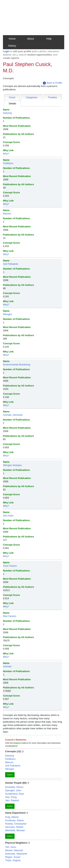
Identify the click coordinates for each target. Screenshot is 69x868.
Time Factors (10, 566)
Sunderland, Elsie (15, 794)
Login (6, 51)
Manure (7, 214)
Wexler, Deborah (14, 850)
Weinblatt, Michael (15, 830)
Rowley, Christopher (16, 824)
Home (12, 39)
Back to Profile (52, 83)
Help (49, 39)
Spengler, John (13, 790)
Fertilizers (8, 163)
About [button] (31, 39)
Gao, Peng (11, 797)
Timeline (53, 97)
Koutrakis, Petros (14, 787)
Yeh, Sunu (11, 847)
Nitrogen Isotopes (12, 465)
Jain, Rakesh (12, 800)
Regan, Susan (13, 857)
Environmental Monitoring (16, 365)
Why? (6, 154)
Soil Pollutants (10, 264)
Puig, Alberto (12, 817)
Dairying (7, 113)
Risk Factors (10, 616)
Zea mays (8, 515)
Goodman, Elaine (14, 820)
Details (13, 104)
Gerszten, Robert (14, 827)
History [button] (12, 46)
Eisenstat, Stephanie (16, 854)
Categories (32, 97)
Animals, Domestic (13, 415)
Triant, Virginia (13, 860)
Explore (10, 775)
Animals (7, 666)
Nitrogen (7, 314)
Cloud (12, 97)
